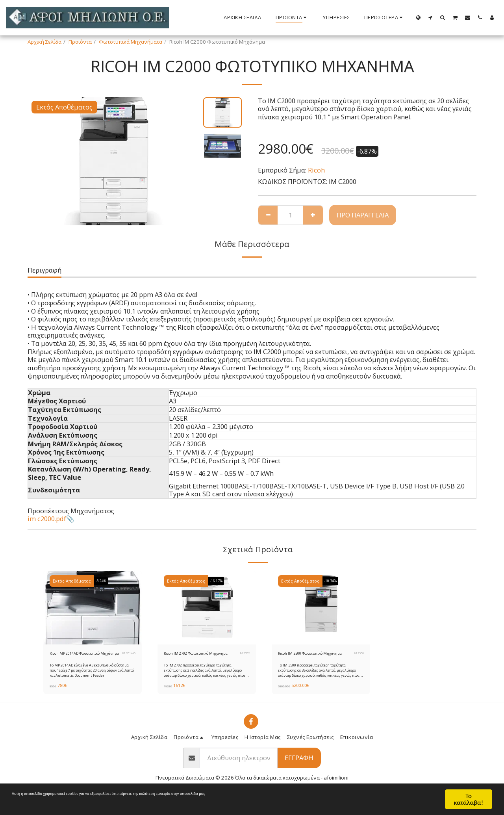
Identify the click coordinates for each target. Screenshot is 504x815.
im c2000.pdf (47, 519)
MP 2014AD (129, 658)
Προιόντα (80, 42)
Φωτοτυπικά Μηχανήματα (131, 42)
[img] (93, 608)
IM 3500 (357, 658)
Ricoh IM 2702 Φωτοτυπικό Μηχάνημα (196, 658)
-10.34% (333, 581)
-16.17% (219, 581)
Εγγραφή (299, 768)
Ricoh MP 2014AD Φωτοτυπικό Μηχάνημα (79, 658)
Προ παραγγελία (363, 215)
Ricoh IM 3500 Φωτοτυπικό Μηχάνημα (311, 658)
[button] (431, 17)
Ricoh (316, 170)
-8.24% (104, 581)
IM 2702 (243, 658)
